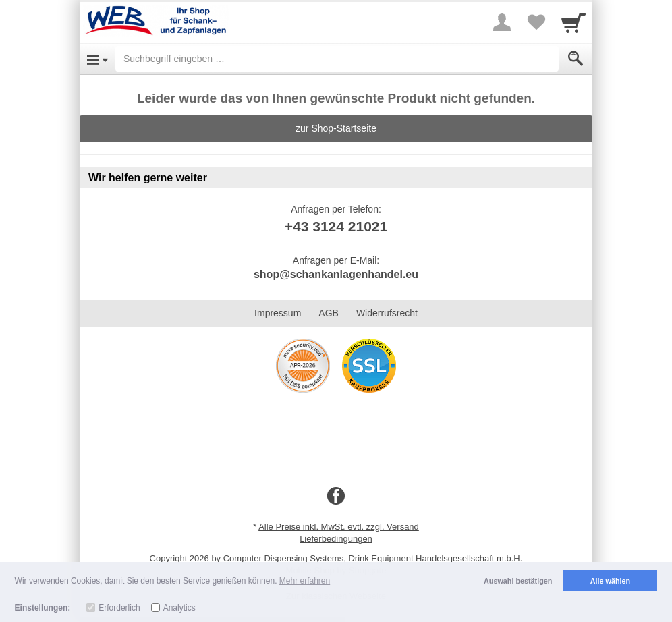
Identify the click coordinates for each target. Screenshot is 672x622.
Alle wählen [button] (610, 581)
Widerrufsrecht (387, 313)
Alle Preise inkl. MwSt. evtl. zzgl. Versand (339, 527)
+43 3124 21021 (336, 226)
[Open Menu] (97, 59)
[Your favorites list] (536, 22)
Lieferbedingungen (336, 539)
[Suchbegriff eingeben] (337, 59)
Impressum (278, 313)
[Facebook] (336, 497)
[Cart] (573, 22)
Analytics (179, 608)
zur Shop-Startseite (336, 128)
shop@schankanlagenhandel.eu (336, 274)
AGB (329, 313)
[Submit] (576, 59)
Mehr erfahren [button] (305, 581)
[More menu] (502, 22)
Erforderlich (119, 608)
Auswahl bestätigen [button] (518, 581)
